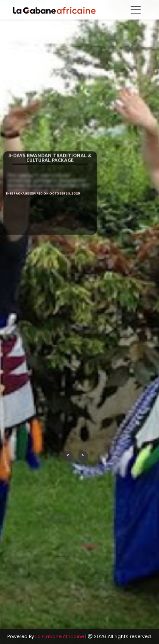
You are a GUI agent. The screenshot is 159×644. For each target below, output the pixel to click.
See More (51, 237)
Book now (51, 250)
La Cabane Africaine (60, 636)
